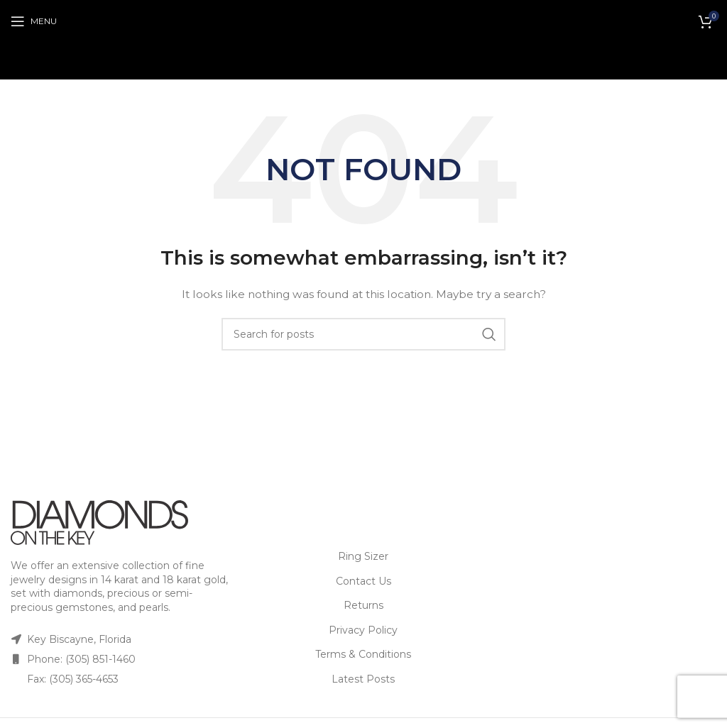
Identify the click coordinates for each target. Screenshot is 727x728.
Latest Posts (363, 679)
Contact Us (363, 581)
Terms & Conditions (363, 654)
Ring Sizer (363, 556)
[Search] (363, 334)
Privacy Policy (363, 630)
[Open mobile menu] (34, 21)
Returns (363, 605)
